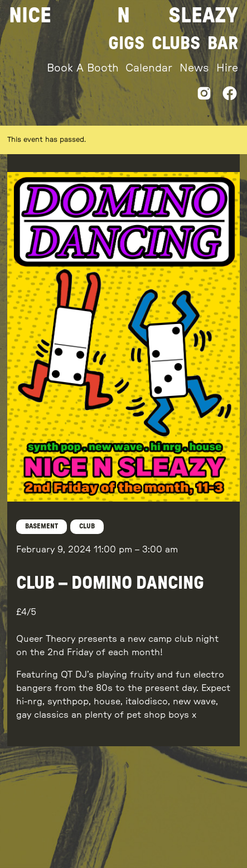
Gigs (126, 44)
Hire (227, 68)
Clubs (176, 44)
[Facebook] (230, 96)
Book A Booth (83, 68)
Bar (223, 44)
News (194, 68)
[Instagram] (204, 96)
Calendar (149, 68)
